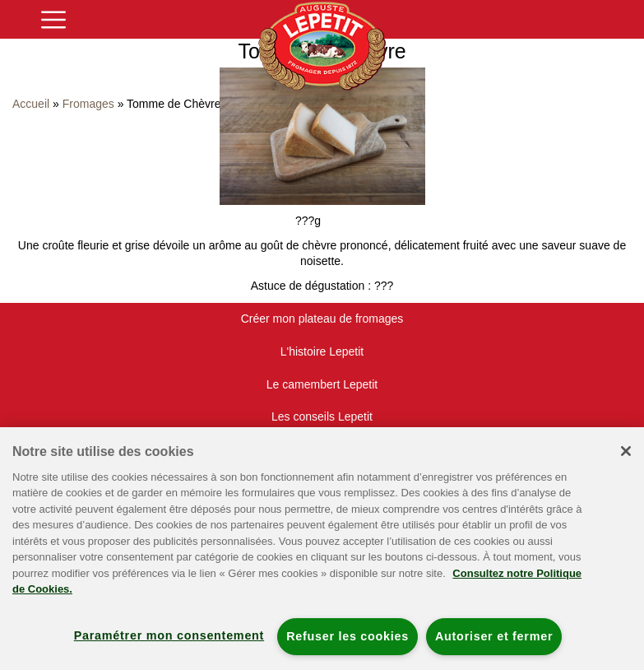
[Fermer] (626, 451)
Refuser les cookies (347, 636)
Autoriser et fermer (494, 636)
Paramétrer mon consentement (169, 635)
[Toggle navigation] (54, 19)
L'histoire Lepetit (322, 351)
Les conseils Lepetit (322, 416)
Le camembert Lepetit (322, 384)
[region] (322, 549)
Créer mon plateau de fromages (322, 319)
